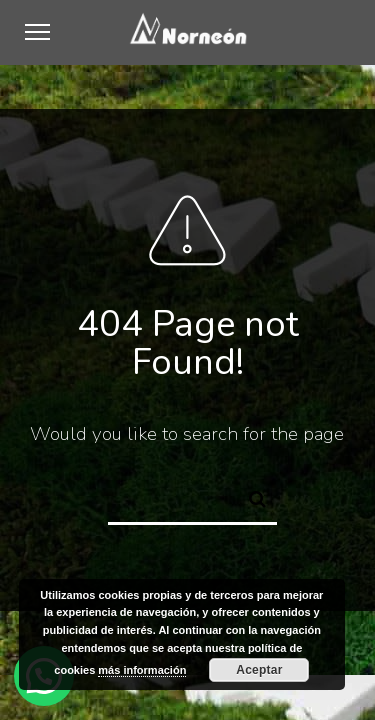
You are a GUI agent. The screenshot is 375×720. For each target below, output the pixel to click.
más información (142, 670)
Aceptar (259, 670)
